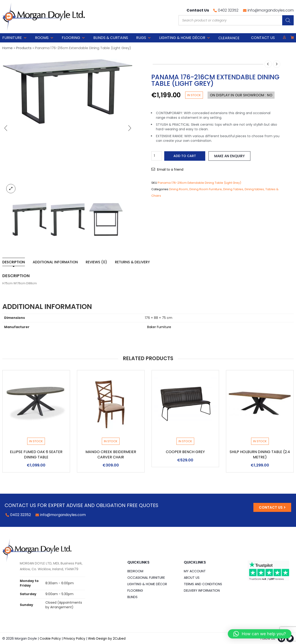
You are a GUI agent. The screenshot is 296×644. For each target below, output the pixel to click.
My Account (195, 571)
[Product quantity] (157, 156)
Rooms (44, 38)
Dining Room (179, 189)
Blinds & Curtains (111, 38)
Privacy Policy (74, 638)
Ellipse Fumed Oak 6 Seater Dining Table (36, 454)
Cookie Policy (50, 638)
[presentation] (6, 128)
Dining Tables (233, 189)
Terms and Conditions (203, 584)
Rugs (144, 38)
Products (24, 48)
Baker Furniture (159, 327)
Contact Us (263, 38)
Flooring (73, 38)
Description (14, 262)
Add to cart (185, 156)
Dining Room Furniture (206, 189)
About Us (192, 578)
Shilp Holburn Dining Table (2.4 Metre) (260, 454)
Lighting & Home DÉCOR (185, 38)
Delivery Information (202, 591)
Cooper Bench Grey (185, 452)
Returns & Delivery (132, 262)
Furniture (15, 38)
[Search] (288, 20)
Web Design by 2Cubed (107, 638)
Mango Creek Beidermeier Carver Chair (111, 454)
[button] (260, 634)
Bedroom (135, 571)
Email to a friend (170, 169)
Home (7, 48)
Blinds (132, 597)
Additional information (55, 262)
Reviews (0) (96, 262)
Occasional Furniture (146, 578)
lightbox (11, 189)
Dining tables (254, 189)
